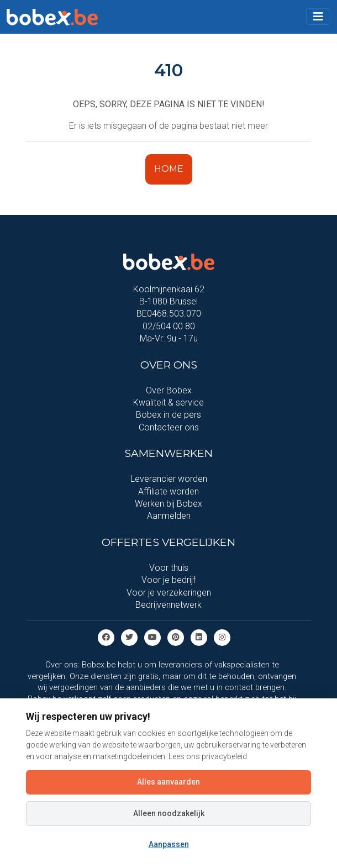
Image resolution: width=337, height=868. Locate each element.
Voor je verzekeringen (169, 593)
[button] (318, 17)
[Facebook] (106, 637)
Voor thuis (169, 568)
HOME (169, 169)
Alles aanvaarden (168, 782)
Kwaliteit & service (168, 403)
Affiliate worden (168, 491)
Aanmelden (169, 516)
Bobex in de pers (168, 415)
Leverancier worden (169, 479)
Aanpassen (169, 844)
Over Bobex (169, 390)
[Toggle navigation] (318, 17)
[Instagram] (222, 637)
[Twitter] (129, 637)
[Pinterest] (176, 637)
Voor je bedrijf (168, 580)
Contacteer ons (169, 427)
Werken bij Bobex (168, 504)
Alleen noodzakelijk (169, 813)
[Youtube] (152, 637)
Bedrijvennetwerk (168, 605)
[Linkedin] (199, 637)
